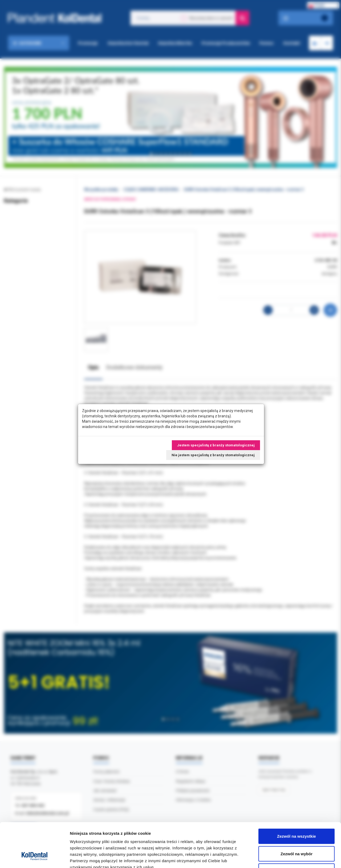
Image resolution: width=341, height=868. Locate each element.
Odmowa (296, 833)
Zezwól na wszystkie (297, 798)
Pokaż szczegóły (284, 857)
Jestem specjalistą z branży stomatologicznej (216, 445)
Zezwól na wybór (297, 816)
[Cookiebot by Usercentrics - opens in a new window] (34, 858)
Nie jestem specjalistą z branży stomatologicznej (213, 455)
